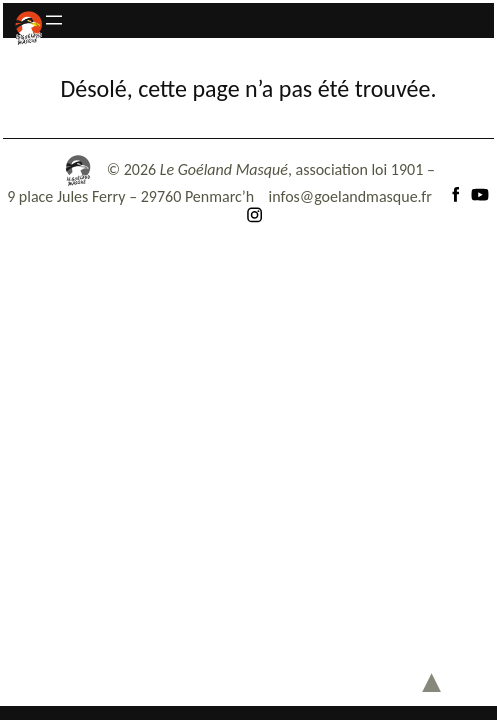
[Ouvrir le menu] (54, 20)
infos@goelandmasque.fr (350, 196)
